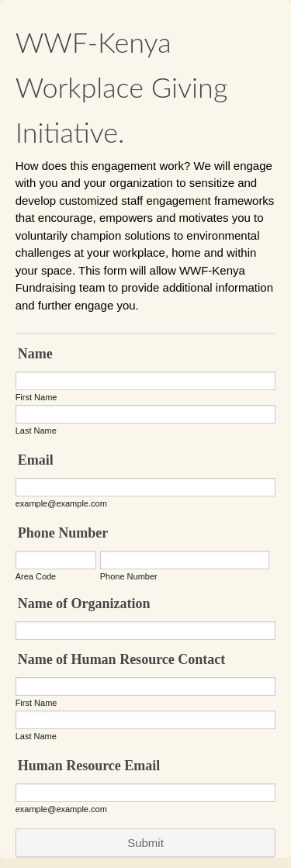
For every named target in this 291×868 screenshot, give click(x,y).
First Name (36, 397)
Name (35, 354)
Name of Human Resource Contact (122, 659)
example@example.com (61, 503)
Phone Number (63, 533)
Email (36, 460)
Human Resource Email (89, 766)
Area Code (36, 576)
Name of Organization (84, 603)
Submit (145, 843)
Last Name (36, 431)
